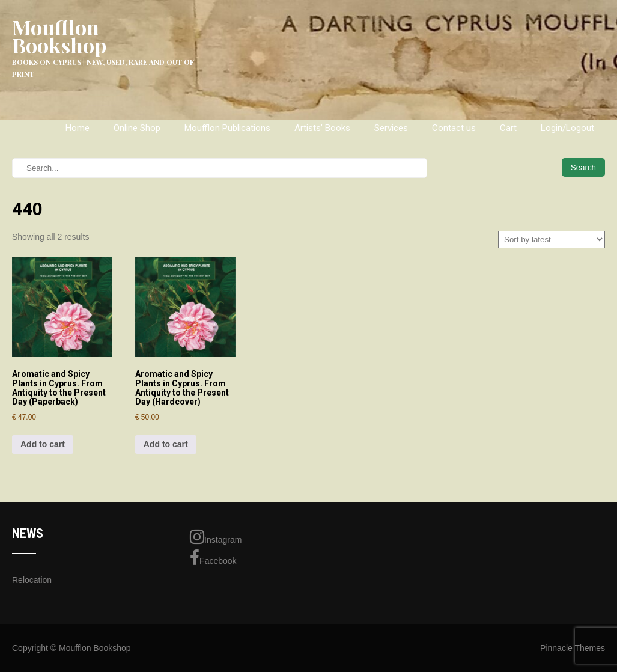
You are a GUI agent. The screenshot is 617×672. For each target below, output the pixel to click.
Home (78, 128)
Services (391, 128)
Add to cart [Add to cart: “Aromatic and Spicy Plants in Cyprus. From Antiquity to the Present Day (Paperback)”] (43, 444)
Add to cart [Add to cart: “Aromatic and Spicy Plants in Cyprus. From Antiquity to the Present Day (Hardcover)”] (166, 444)
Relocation (32, 580)
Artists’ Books (322, 128)
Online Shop (137, 128)
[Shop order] (552, 240)
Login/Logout (567, 128)
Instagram (216, 537)
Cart (508, 128)
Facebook (213, 558)
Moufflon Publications (227, 128)
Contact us (454, 128)
